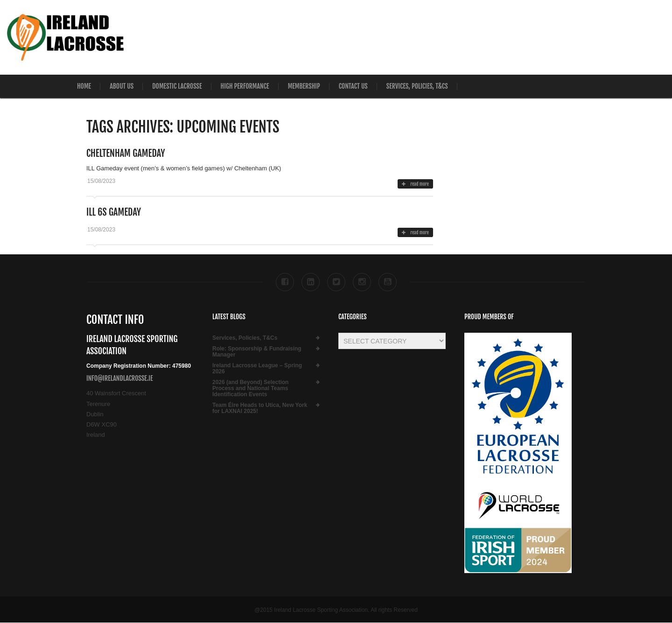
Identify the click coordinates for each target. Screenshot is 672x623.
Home (84, 86)
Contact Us (353, 86)
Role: (257, 352)
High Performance (245, 86)
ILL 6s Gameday (114, 212)
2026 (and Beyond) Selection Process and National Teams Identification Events (250, 388)
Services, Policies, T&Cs (417, 86)
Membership (304, 86)
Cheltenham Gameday (126, 153)
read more (415, 184)
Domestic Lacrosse (177, 86)
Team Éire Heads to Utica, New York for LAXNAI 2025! (260, 408)
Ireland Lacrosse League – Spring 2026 (257, 369)
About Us (122, 86)
